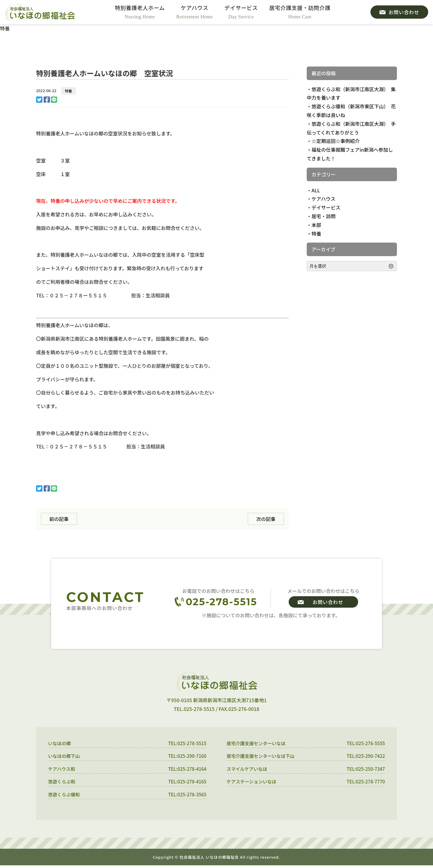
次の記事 (266, 519)
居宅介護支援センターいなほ (258, 743)
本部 (316, 225)
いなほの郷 (60, 743)
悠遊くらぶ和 (63, 783)
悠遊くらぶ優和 (65, 796)
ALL (316, 190)
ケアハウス (323, 199)
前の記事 (59, 519)
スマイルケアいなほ (248, 770)
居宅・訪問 (324, 216)
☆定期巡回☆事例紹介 (336, 141)
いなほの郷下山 (65, 757)
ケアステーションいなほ (253, 783)
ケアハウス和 (62, 770)
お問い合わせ (328, 602)
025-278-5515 (221, 602)
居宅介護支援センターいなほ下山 (263, 757)
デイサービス (326, 207)
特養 (69, 91)
